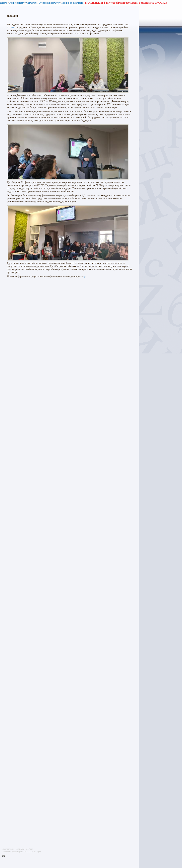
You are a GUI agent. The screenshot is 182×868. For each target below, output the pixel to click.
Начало (4, 3)
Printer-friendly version (5, 856)
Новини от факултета (72, 3)
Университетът (17, 3)
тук (85, 276)
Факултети (32, 3)
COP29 (11, 27)
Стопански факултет (49, 3)
